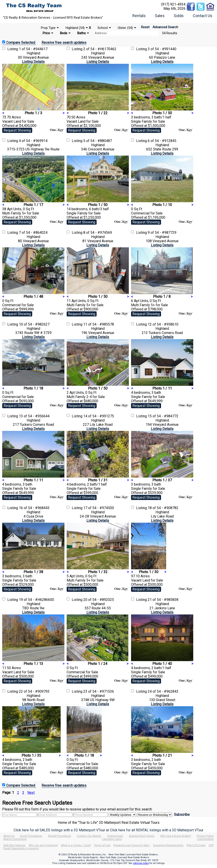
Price (46, 33)
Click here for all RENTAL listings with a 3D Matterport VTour (157, 830)
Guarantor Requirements (168, 845)
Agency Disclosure (15, 839)
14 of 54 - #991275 (99, 416)
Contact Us (203, 16)
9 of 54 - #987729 (162, 233)
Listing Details (33, 62)
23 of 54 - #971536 (99, 691)
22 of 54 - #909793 (34, 691)
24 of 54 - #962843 (163, 691)
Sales (160, 16)
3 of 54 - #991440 (162, 49)
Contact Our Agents (89, 836)
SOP (211, 845)
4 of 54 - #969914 (33, 141)
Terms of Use (102, 845)
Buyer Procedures (31, 836)
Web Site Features (14, 845)
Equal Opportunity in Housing (21, 848)
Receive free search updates (64, 43)
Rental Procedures (60, 836)
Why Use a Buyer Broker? (176, 836)
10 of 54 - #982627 (34, 324)
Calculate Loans (112, 839)
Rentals (139, 16)
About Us (9, 836)
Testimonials (115, 836)
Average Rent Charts (142, 836)
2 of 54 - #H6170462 (100, 49)
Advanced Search (165, 27)
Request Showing (17, 130)
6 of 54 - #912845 (162, 141)
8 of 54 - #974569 (98, 233)
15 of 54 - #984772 (163, 416)
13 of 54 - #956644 (34, 416)
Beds (64, 33)
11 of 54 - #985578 (99, 324)
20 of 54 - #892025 (99, 600)
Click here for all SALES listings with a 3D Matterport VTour (59, 830)
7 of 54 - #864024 (33, 233)
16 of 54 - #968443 (34, 508)
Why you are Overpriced (43, 845)
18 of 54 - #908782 (163, 508)
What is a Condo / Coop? (76, 845)
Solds (179, 16)
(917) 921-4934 (173, 4)
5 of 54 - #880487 (98, 141)
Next (31, 793)
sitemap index (141, 863)
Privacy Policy (205, 836)
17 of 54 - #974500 (99, 508)
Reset (145, 27)
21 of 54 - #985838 (163, 600)
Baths (82, 33)
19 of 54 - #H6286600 (36, 600)
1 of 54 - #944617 (33, 49)
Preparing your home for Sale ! (132, 845)
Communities (205, 839)
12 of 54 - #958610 (163, 324)
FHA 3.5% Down (196, 845)
